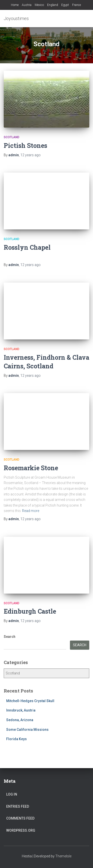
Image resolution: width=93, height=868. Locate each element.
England (53, 5)
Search (10, 637)
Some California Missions (27, 730)
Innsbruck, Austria (21, 710)
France (77, 5)
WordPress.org (21, 830)
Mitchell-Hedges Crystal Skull (30, 701)
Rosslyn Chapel (27, 247)
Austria (27, 5)
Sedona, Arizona (20, 720)
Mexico (39, 5)
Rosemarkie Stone (31, 468)
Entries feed (18, 806)
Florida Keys (16, 739)
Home (15, 5)
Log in (12, 794)
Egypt (65, 5)
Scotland (12, 137)
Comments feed (20, 818)
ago (31, 155)
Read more (31, 511)
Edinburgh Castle (30, 611)
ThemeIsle (63, 856)
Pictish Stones (25, 145)
